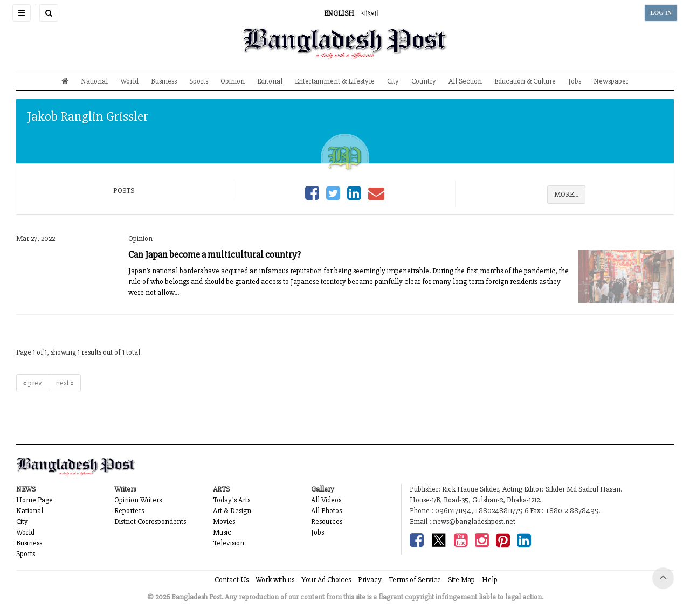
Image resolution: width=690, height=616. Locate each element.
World (129, 81)
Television (229, 543)
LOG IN (661, 13)
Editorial (270, 81)
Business (164, 81)
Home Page (34, 500)
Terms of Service (415, 580)
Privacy (370, 580)
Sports (199, 81)
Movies (224, 521)
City (393, 81)
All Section (465, 81)
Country (424, 81)
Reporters (129, 511)
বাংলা (370, 13)
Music (222, 532)
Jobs (575, 81)
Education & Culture (525, 81)
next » (65, 383)
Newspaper (611, 81)
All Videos (326, 500)
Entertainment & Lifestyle (335, 81)
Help (490, 580)
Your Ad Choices (326, 580)
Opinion (233, 81)
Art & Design (232, 511)
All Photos (326, 511)
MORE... (566, 194)
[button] (22, 13)
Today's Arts (232, 500)
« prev (33, 383)
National (94, 81)
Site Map (461, 580)
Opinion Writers (138, 500)
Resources (327, 521)
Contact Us (232, 580)
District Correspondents (150, 521)
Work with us (275, 580)
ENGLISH (339, 13)
